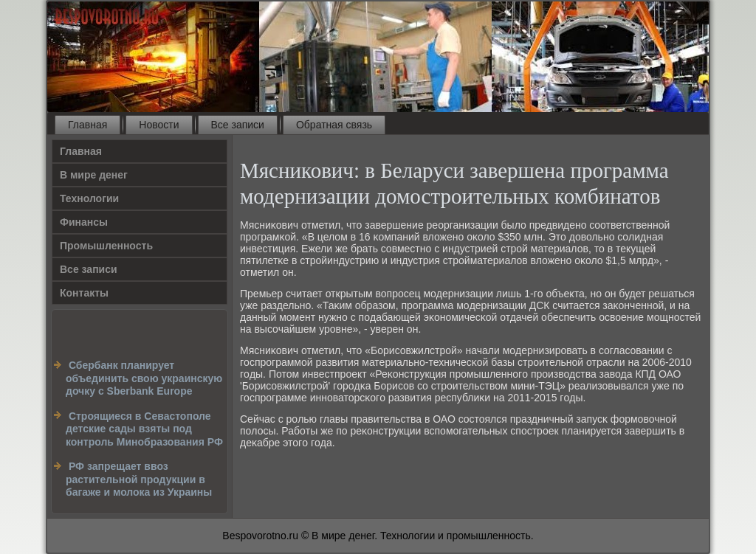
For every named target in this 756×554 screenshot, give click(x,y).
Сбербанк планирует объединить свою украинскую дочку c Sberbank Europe (144, 378)
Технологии (89, 198)
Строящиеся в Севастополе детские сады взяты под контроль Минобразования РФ (144, 429)
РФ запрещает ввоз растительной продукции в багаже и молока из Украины (139, 479)
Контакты (84, 293)
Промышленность (106, 246)
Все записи (238, 125)
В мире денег (94, 175)
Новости (159, 125)
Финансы (84, 222)
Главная (87, 125)
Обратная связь (334, 125)
